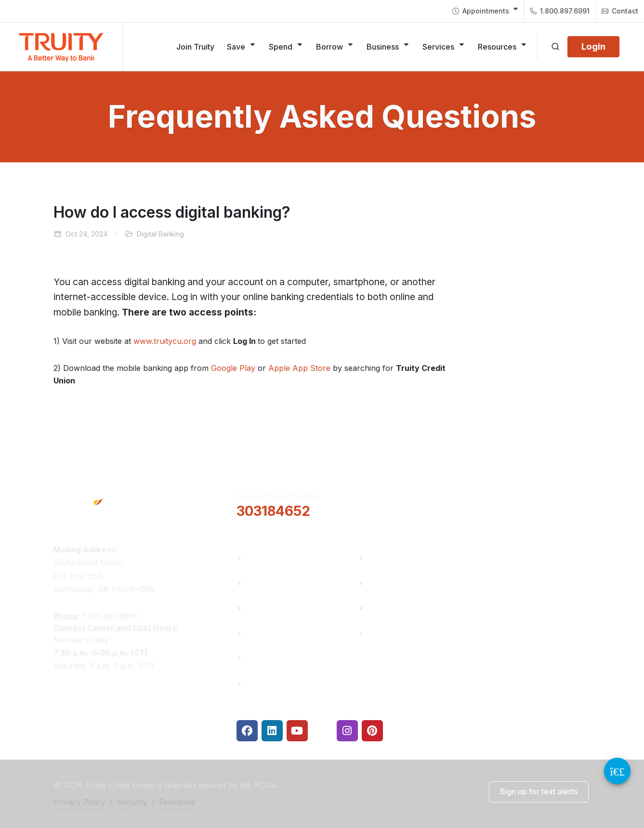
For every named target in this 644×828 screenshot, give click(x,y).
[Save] (242, 47)
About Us (264, 558)
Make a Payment (400, 583)
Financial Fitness (401, 558)
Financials (266, 683)
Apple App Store (299, 368)
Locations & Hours (526, 503)
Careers (261, 608)
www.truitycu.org (165, 341)
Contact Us (267, 658)
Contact (620, 11)
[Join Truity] (195, 47)
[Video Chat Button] (617, 771)
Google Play (233, 368)
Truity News (269, 583)
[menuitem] (485, 11)
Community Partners (286, 633)
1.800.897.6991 (560, 11)
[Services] (444, 47)
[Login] (593, 47)
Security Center (397, 633)
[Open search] (555, 47)
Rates (379, 608)
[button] (407, 504)
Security (132, 802)
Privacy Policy (79, 802)
